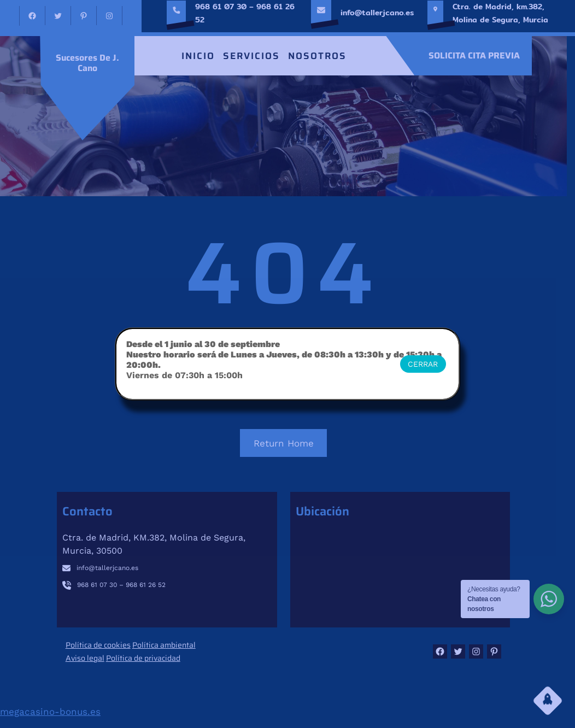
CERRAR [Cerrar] (423, 364)
